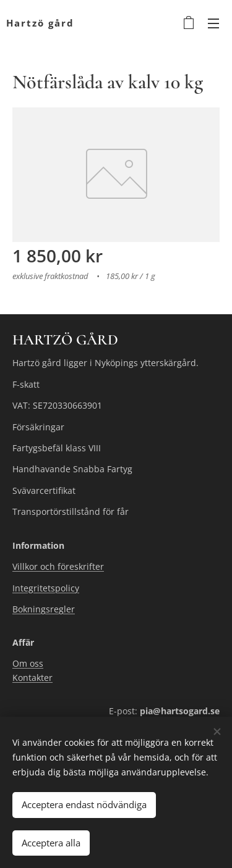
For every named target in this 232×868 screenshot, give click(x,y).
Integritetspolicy (46, 587)
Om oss (28, 664)
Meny (213, 23)
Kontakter (32, 678)
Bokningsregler (44, 609)
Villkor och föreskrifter (58, 566)
